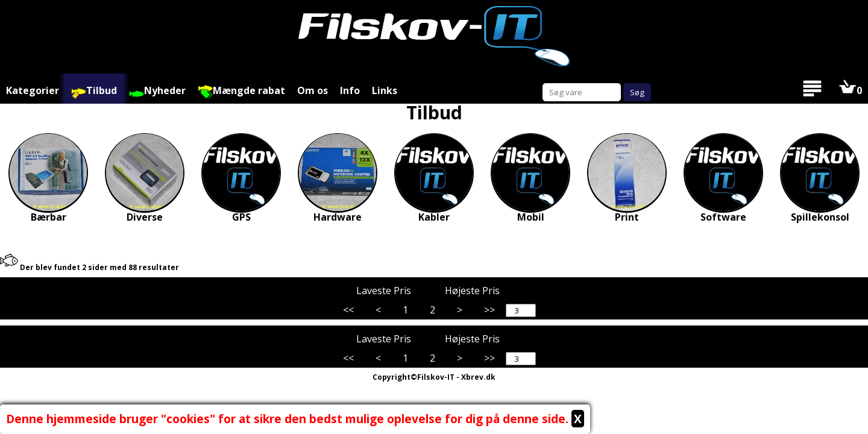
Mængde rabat (241, 91)
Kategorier (33, 90)
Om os (313, 90)
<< (348, 310)
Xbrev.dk (478, 377)
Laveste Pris (390, 290)
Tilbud (94, 91)
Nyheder (157, 91)
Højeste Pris (478, 290)
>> (489, 310)
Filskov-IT (436, 377)
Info (350, 90)
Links (385, 90)
